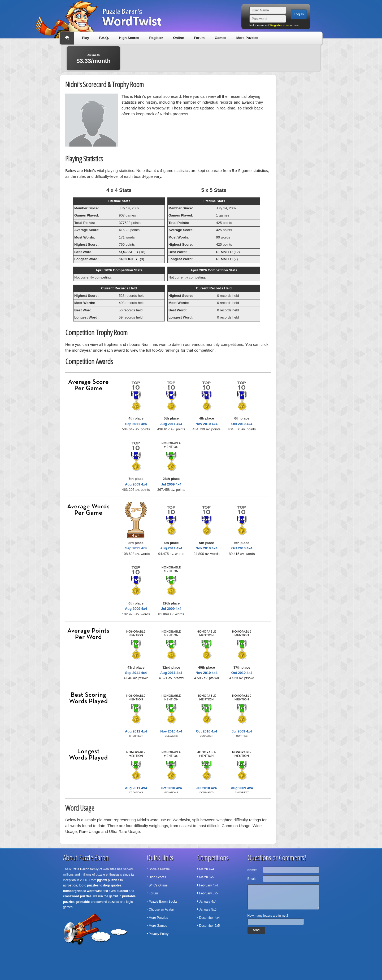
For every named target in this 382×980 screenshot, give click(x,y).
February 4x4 (209, 885)
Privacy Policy (159, 934)
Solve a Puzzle (159, 869)
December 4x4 (210, 918)
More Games (158, 926)
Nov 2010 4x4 (206, 424)
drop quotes (112, 885)
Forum (199, 38)
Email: (252, 879)
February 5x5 (209, 893)
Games (220, 38)
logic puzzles (89, 885)
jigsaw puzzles (108, 880)
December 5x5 (210, 926)
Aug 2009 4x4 (136, 484)
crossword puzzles (77, 896)
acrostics (70, 885)
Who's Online (158, 885)
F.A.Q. (104, 38)
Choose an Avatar (161, 910)
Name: (252, 870)
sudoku (122, 891)
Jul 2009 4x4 (171, 484)
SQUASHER (129, 252)
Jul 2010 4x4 (207, 788)
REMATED (224, 252)
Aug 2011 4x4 (171, 424)
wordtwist (94, 891)
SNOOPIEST (129, 259)
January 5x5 (208, 910)
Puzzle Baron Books (163, 902)
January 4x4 (208, 902)
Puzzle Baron (79, 869)
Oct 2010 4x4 (242, 424)
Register (156, 38)
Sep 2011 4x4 (136, 424)
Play (86, 38)
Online (178, 38)
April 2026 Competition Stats (119, 270)
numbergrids (73, 891)
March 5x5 (207, 877)
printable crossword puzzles (98, 902)
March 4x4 (207, 869)
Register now (279, 25)
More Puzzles (247, 38)
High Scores (129, 38)
